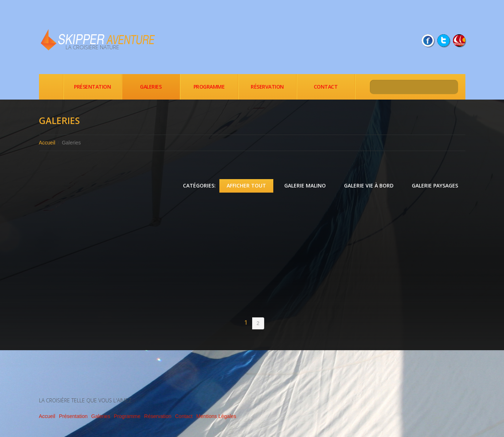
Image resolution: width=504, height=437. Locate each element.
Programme (209, 87)
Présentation (92, 87)
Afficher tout (246, 185)
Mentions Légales (216, 416)
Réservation (267, 87)
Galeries (151, 87)
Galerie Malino (305, 185)
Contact (326, 87)
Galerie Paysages (435, 185)
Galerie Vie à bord (369, 185)
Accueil (51, 87)
